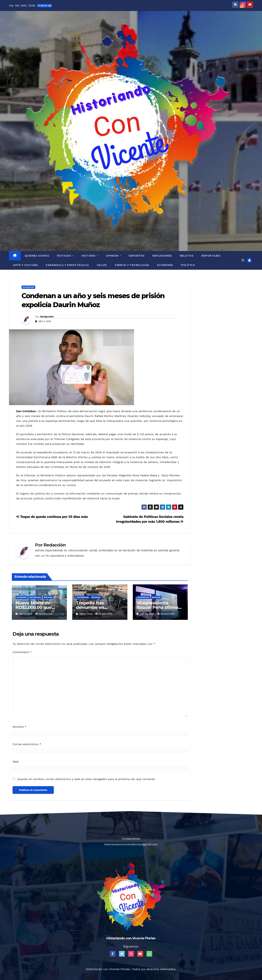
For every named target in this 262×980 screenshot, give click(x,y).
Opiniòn (112, 256)
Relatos (187, 256)
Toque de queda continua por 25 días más (52, 517)
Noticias (65, 256)
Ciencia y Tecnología (132, 265)
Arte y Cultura (25, 265)
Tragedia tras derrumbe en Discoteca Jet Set (94, 607)
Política (188, 265)
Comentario (22, 652)
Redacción (47, 317)
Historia (89, 256)
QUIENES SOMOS (37, 256)
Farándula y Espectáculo (67, 265)
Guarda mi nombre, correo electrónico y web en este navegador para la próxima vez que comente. (86, 779)
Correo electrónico (27, 744)
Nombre (19, 727)
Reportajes (211, 256)
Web (16, 762)
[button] (243, 260)
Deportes (137, 256)
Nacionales (28, 287)
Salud (102, 265)
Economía (165, 265)
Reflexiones (162, 256)
